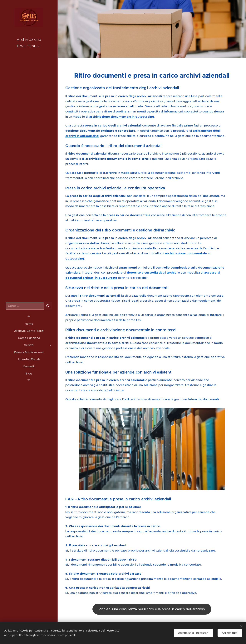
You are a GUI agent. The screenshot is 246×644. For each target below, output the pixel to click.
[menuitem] (29, 324)
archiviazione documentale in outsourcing (122, 117)
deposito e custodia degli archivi (152, 273)
